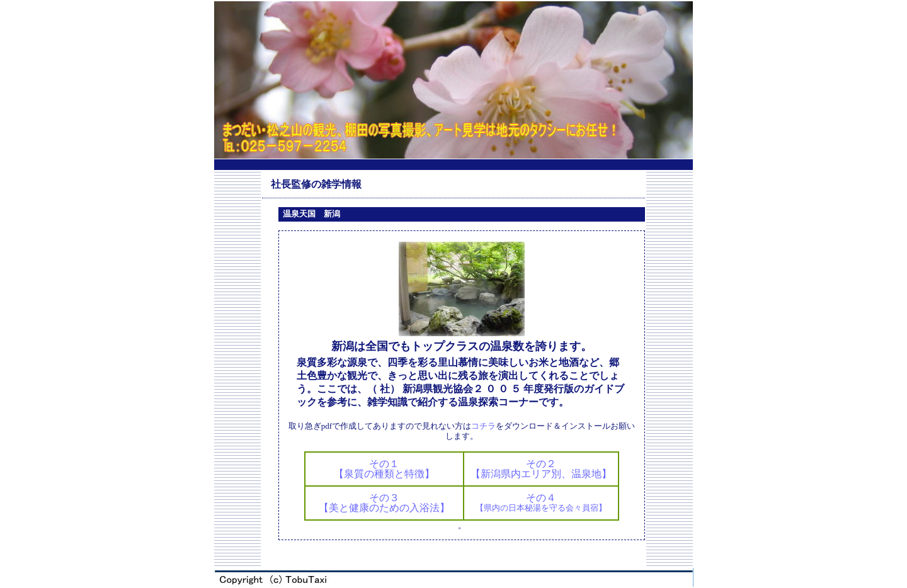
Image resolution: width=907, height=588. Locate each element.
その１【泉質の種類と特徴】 (384, 469)
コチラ (483, 426)
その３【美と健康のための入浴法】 (384, 503)
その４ (541, 502)
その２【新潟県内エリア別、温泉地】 (541, 469)
